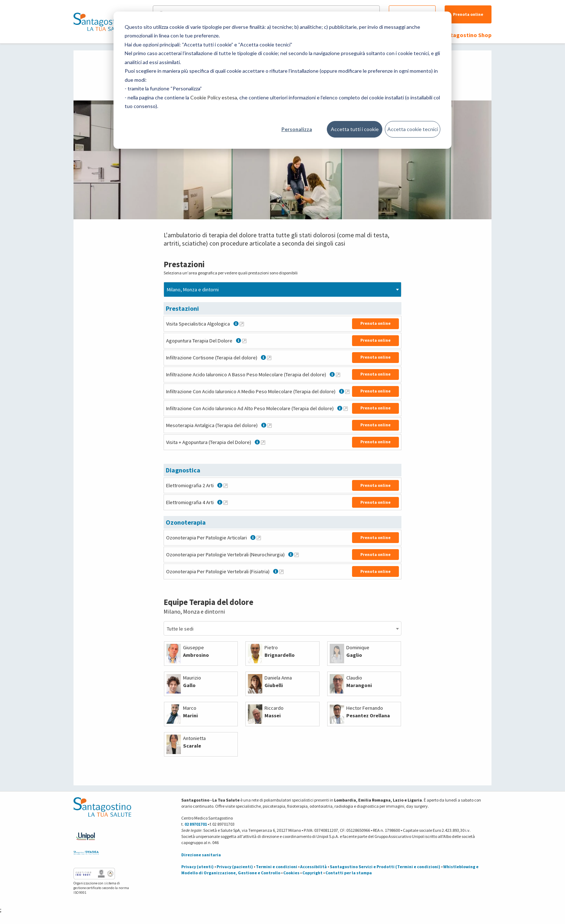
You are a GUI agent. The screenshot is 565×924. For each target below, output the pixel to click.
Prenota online (468, 14)
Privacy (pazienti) (235, 867)
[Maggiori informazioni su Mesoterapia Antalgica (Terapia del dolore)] (270, 425)
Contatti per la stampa (349, 873)
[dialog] (282, 80)
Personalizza (297, 129)
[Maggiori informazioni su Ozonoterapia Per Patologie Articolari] (259, 538)
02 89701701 (196, 824)
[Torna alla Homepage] (101, 22)
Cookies (291, 873)
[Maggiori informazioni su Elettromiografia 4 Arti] (226, 502)
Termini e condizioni (277, 867)
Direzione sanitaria (201, 855)
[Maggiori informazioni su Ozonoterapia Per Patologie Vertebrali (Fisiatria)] (281, 571)
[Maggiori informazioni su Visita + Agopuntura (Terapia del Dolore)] (263, 442)
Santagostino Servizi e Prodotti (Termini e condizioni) (385, 867)
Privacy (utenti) (197, 867)
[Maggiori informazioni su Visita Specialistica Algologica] (242, 324)
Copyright (312, 873)
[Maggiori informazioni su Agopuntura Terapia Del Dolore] (244, 341)
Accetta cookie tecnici (413, 129)
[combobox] (282, 289)
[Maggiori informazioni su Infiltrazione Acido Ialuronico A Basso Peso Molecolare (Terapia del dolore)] (338, 374)
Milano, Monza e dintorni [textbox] (193, 290)
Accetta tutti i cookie (355, 129)
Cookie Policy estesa (214, 97)
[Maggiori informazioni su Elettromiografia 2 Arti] (226, 485)
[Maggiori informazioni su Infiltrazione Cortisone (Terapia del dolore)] (269, 358)
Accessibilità (313, 867)
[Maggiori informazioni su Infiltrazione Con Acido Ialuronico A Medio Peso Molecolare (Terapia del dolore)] (347, 391)
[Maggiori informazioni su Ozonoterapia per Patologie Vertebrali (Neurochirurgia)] (297, 555)
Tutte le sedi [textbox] (180, 629)
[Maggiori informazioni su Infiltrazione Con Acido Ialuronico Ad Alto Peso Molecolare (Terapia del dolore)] (346, 408)
